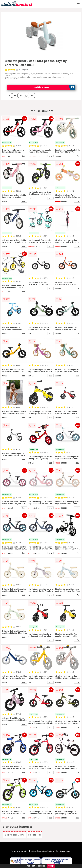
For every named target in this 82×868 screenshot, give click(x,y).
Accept (51, 866)
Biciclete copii (35, 835)
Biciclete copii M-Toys (14, 835)
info (24, 156)
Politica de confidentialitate (42, 851)
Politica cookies (63, 851)
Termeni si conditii (19, 851)
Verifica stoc (54, 87)
